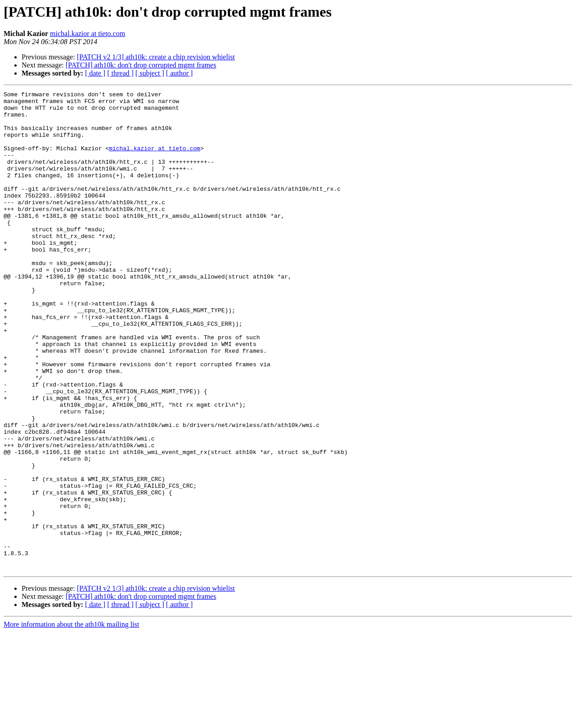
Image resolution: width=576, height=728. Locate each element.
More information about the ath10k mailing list (71, 720)
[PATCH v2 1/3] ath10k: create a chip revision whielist (156, 57)
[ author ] (180, 73)
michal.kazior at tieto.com (88, 34)
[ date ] (95, 73)
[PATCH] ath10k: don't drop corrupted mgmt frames (141, 65)
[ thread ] (120, 73)
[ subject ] (150, 73)
